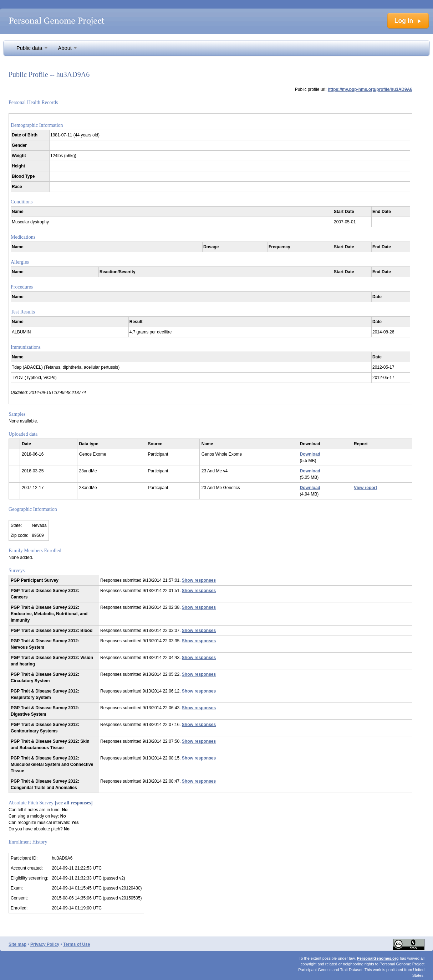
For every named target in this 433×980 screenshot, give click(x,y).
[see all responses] (74, 803)
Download (310, 454)
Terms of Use (77, 944)
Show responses (199, 580)
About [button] (67, 48)
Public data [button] (32, 48)
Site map (17, 944)
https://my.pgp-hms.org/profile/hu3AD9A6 (370, 89)
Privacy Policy (45, 944)
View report (365, 488)
